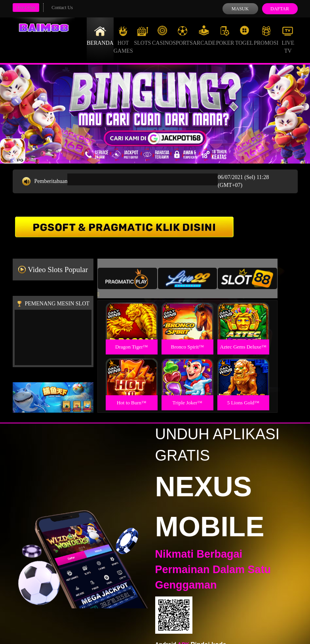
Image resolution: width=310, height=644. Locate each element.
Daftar (280, 9)
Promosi (266, 36)
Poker (225, 36)
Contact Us (62, 8)
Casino (162, 36)
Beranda (100, 36)
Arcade (204, 36)
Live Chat (26, 8)
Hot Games (123, 40)
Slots (142, 36)
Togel (244, 36)
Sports (183, 36)
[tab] (127, 278)
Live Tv (288, 40)
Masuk (240, 9)
